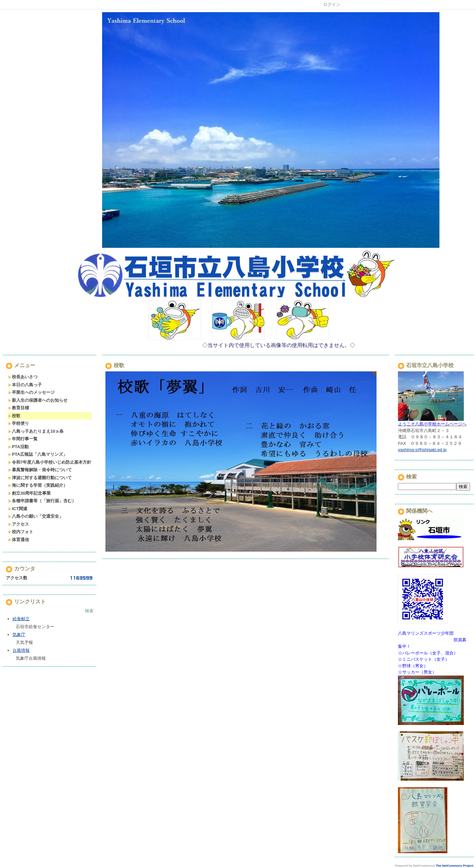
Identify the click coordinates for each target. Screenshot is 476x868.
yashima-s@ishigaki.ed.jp (422, 450)
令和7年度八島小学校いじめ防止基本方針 (50, 462)
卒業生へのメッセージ (31, 392)
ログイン (332, 4)
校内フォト (21, 532)
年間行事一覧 (23, 439)
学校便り (19, 423)
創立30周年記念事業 (29, 493)
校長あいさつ (23, 377)
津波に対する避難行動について (40, 478)
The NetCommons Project (455, 866)
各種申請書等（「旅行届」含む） (42, 501)
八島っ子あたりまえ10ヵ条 (36, 431)
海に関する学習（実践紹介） (38, 485)
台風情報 (21, 650)
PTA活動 (18, 447)
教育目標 (19, 408)
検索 (89, 611)
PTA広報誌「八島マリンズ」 (38, 454)
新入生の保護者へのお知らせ (38, 400)
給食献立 (21, 619)
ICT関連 (18, 509)
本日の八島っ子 (25, 385)
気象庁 (19, 635)
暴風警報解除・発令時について (40, 470)
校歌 (14, 416)
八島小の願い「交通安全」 (36, 516)
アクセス (19, 524)
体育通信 (19, 540)
